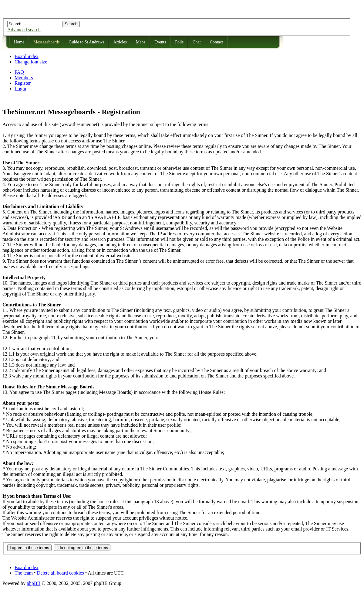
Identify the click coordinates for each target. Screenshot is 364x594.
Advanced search (24, 30)
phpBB (34, 583)
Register (23, 83)
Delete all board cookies (61, 573)
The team (24, 573)
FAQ (19, 72)
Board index (27, 56)
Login (20, 89)
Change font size (31, 62)
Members (24, 78)
